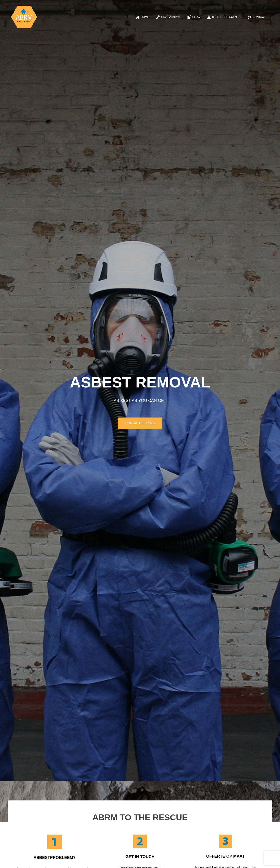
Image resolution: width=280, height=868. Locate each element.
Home (142, 17)
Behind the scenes (224, 17)
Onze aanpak (168, 17)
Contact (256, 17)
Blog (193, 17)
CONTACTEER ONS (140, 423)
